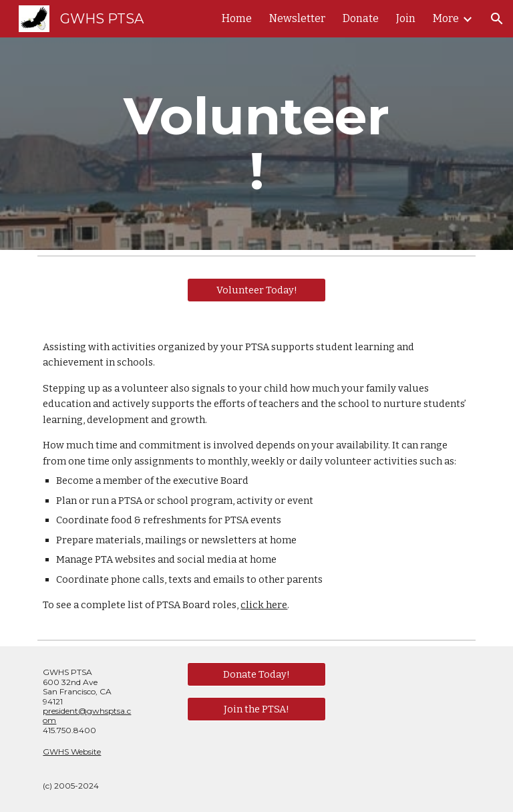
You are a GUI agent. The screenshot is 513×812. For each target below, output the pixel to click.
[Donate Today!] (256, 675)
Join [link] (406, 18)
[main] (256, 144)
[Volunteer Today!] (256, 290)
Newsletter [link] (297, 18)
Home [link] (237, 18)
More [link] (446, 18)
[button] (497, 19)
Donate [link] (361, 18)
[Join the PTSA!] (256, 709)
